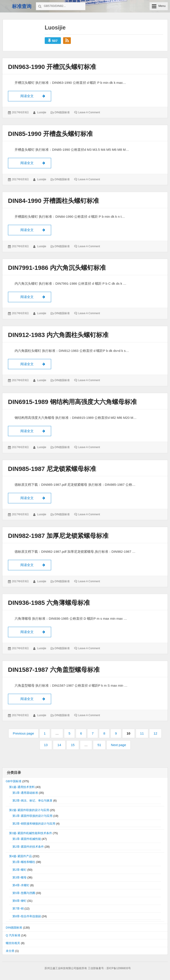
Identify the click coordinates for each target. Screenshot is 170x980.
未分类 (10, 951)
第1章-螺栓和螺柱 (24, 862)
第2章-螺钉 (19, 870)
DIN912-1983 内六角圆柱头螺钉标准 (58, 335)
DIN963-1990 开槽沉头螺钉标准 (52, 67)
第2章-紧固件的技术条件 (28, 847)
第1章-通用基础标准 (25, 793)
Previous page (23, 734)
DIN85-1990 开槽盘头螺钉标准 (50, 134)
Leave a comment (89, 112)
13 (48, 745)
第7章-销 (18, 909)
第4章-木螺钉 (21, 886)
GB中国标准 (14, 782)
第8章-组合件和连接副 (27, 917)
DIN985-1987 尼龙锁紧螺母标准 (52, 469)
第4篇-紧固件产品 (20, 857)
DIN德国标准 (62, 112)
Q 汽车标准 (13, 936)
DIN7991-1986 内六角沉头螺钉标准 (57, 268)
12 (157, 734)
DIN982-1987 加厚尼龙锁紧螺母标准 (58, 536)
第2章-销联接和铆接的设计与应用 (34, 824)
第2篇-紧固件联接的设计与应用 (29, 810)
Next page (118, 746)
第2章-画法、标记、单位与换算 (32, 801)
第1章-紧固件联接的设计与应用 (32, 816)
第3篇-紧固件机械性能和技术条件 (31, 834)
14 (61, 745)
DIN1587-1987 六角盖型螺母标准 (54, 670)
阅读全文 (36, 96)
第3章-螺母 (19, 878)
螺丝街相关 (13, 944)
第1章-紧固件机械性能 (27, 839)
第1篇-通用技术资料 (22, 787)
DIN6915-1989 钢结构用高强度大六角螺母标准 (72, 402)
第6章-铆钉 (19, 901)
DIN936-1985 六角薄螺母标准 (49, 603)
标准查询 (22, 6)
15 (75, 745)
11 (144, 734)
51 (101, 745)
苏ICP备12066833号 (119, 969)
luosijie (42, 112)
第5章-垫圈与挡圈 (24, 893)
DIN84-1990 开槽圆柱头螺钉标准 (53, 201)
